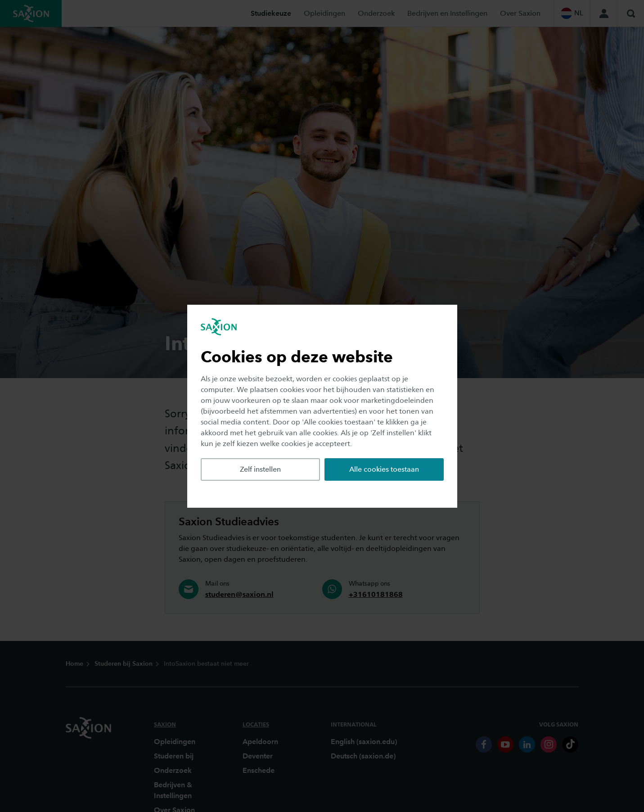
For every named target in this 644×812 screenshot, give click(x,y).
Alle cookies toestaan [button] (384, 469)
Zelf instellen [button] (260, 469)
